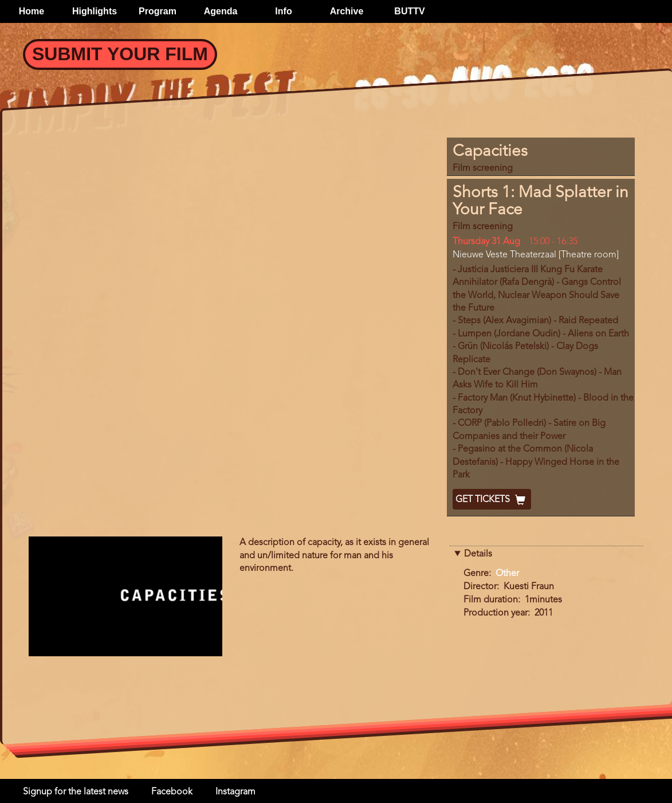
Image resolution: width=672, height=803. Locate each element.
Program (158, 11)
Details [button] (478, 554)
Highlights (95, 11)
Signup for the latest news (76, 792)
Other (507, 574)
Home (32, 11)
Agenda (221, 11)
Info (283, 11)
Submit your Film (120, 54)
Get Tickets (492, 500)
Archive (347, 11)
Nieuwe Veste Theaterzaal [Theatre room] (536, 255)
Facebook (172, 792)
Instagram (235, 792)
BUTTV (409, 11)
